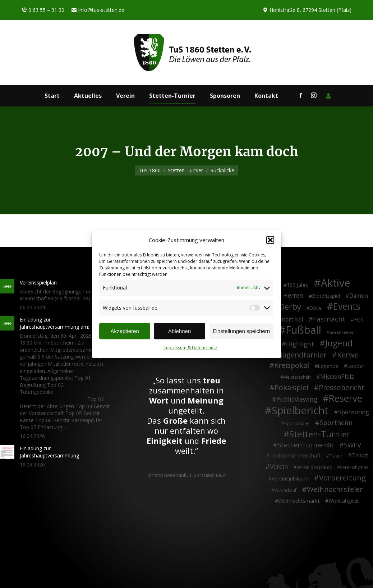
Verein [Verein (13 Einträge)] (279, 467)
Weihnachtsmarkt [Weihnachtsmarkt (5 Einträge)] (299, 501)
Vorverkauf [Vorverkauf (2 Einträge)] (285, 490)
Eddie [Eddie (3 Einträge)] (316, 308)
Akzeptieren (125, 331)
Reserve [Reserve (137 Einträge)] (346, 398)
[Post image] (7, 286)
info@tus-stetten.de (98, 10)
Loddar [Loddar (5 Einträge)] (356, 366)
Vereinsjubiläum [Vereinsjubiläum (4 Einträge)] (290, 478)
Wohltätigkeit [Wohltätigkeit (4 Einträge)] (344, 501)
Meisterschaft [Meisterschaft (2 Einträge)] (297, 377)
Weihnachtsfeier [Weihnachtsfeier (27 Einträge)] (335, 489)
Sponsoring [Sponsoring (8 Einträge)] (354, 412)
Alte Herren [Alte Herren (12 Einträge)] (287, 296)
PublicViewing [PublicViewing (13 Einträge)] (297, 400)
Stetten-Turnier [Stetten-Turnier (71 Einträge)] (320, 434)
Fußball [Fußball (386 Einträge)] (303, 330)
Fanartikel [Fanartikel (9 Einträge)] (289, 320)
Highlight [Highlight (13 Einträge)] (300, 344)
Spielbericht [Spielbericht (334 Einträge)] (300, 410)
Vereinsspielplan (38, 282)
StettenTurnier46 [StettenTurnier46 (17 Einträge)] (306, 445)
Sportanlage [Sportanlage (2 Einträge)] (297, 423)
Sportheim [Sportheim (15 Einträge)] (336, 423)
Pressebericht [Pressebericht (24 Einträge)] (342, 388)
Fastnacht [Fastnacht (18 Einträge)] (329, 319)
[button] (270, 240)
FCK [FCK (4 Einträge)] (359, 320)
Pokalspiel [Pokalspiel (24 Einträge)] (291, 388)
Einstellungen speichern (241, 331)
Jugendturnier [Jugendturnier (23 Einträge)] (303, 355)
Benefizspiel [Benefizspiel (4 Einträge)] (326, 296)
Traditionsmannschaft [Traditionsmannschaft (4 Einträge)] (295, 455)
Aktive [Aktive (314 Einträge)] (336, 283)
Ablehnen (179, 331)
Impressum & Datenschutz (190, 348)
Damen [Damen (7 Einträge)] (359, 296)
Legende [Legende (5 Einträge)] (328, 366)
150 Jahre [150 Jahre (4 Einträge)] (298, 285)
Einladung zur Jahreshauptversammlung (49, 452)
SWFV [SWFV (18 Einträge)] (353, 445)
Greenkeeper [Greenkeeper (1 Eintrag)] (342, 332)
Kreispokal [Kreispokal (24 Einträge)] (292, 365)
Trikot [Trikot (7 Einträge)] (360, 456)
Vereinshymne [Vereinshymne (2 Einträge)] (354, 467)
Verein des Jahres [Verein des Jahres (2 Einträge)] (314, 467)
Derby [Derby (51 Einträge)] (290, 307)
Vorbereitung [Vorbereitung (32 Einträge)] (342, 478)
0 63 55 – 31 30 (43, 10)
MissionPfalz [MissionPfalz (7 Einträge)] (337, 377)
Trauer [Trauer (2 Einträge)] (336, 456)
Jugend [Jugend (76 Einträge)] (339, 343)
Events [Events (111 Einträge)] (347, 306)
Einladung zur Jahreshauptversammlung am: (54, 323)
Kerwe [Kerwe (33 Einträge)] (348, 355)
